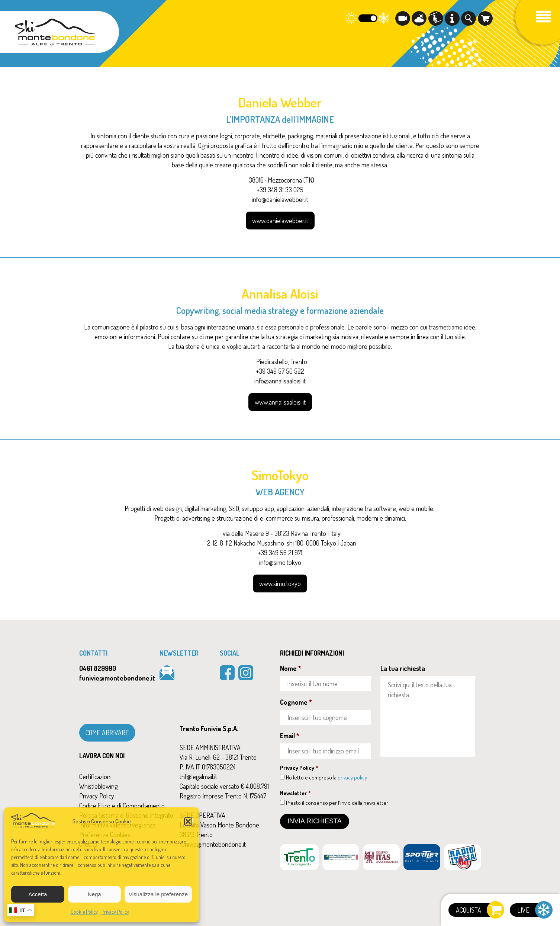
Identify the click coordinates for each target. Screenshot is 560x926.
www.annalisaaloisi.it (280, 402)
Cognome (296, 702)
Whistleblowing (98, 786)
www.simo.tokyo (280, 583)
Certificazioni (95, 777)
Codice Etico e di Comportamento (122, 806)
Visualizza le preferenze (158, 894)
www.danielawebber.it (280, 221)
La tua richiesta (403, 668)
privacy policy (352, 777)
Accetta (38, 894)
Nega (94, 894)
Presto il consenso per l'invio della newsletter (337, 803)
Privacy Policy (115, 912)
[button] (188, 821)
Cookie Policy (84, 912)
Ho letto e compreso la (326, 777)
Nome (291, 668)
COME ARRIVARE (107, 733)
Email (290, 736)
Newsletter (295, 793)
